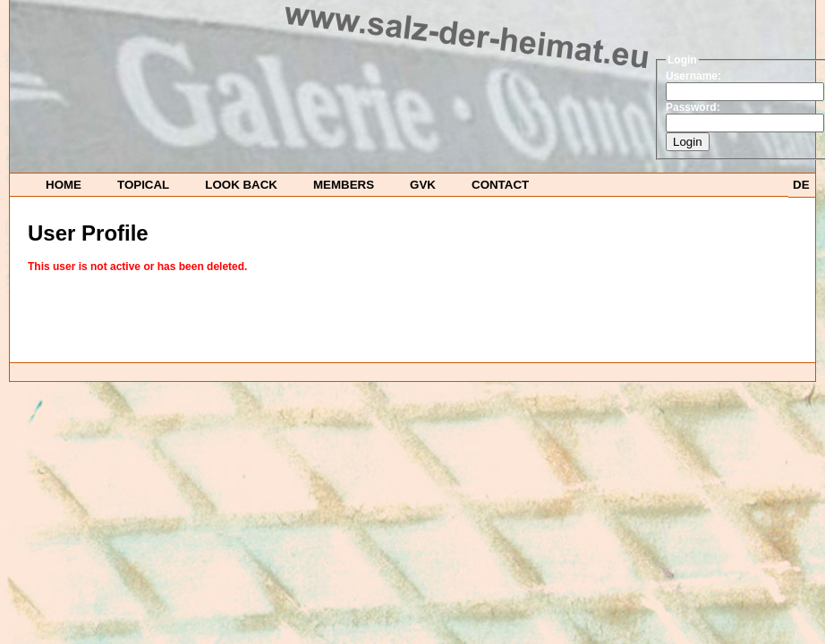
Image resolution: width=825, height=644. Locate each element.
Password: (693, 107)
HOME (64, 185)
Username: (693, 76)
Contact (500, 185)
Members (344, 185)
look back (241, 185)
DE (801, 185)
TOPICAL (143, 185)
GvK (423, 185)
